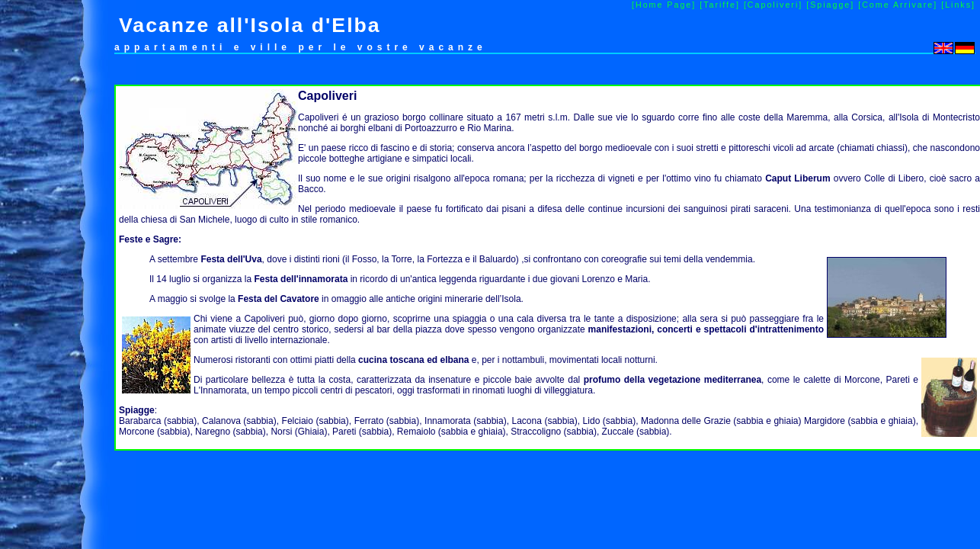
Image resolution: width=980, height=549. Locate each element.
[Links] (958, 5)
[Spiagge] (830, 5)
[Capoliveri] (773, 5)
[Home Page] (664, 5)
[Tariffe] (720, 5)
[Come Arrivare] (898, 5)
